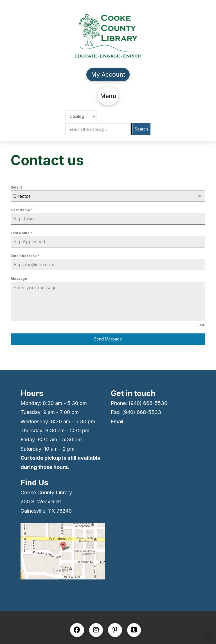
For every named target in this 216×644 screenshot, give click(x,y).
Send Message (108, 339)
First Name (22, 210)
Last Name (22, 233)
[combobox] (108, 196)
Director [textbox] (22, 196)
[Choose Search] (81, 116)
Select (16, 187)
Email (117, 421)
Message (19, 279)
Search (141, 129)
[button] (108, 96)
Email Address (25, 256)
